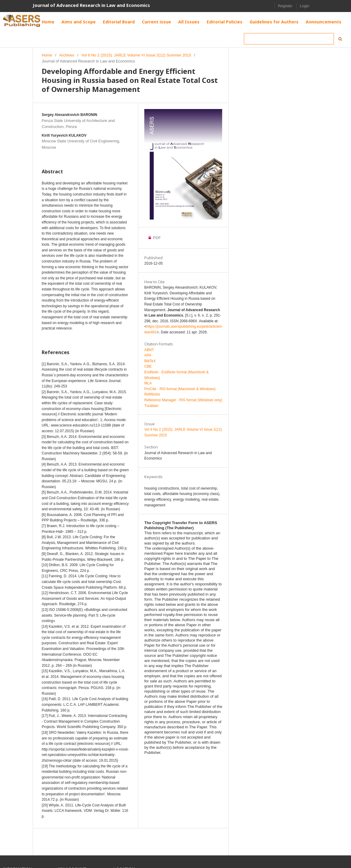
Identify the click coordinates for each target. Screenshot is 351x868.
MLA (148, 383)
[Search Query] (289, 39)
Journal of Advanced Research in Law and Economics (91, 5)
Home (47, 55)
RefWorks (152, 394)
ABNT (149, 350)
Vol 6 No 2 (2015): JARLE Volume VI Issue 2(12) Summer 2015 (136, 55)
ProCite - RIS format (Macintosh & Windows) (180, 389)
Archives (67, 55)
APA (148, 355)
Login (304, 6)
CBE (148, 366)
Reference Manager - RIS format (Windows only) (183, 400)
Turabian (151, 406)
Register (285, 6)
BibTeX (150, 361)
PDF (156, 238)
